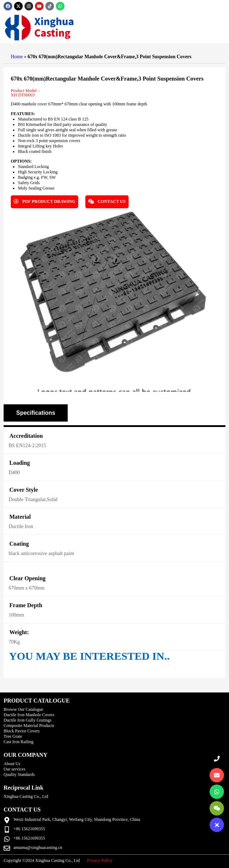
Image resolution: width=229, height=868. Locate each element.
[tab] (36, 413)
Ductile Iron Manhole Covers (29, 715)
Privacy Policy (99, 860)
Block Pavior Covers (22, 731)
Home (17, 57)
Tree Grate (13, 736)
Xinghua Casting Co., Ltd (26, 796)
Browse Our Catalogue (23, 709)
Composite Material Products (29, 726)
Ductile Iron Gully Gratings (28, 720)
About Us (12, 764)
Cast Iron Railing (19, 742)
